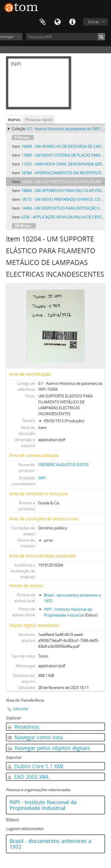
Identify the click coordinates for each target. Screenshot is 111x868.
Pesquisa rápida (39, 120)
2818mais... (24, 226)
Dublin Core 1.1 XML (36, 766)
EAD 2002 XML (29, 777)
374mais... (23, 138)
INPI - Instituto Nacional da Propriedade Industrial (43, 805)
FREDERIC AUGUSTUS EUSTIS (63, 465)
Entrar (94, 22)
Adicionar (21, 709)
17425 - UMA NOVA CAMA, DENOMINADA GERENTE (66, 164)
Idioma (57, 22)
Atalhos (72, 22)
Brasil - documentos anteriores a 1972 (50, 844)
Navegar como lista (35, 737)
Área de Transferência (43, 22)
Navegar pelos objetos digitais (49, 748)
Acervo (14, 120)
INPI (42, 478)
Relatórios (24, 727)
